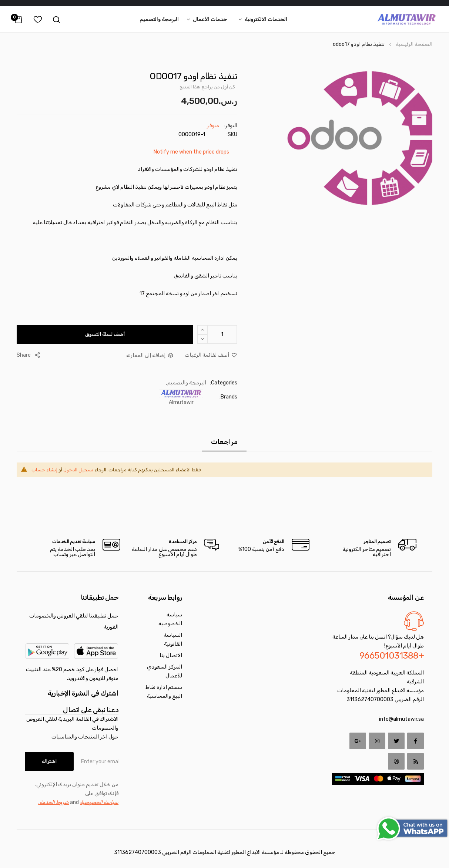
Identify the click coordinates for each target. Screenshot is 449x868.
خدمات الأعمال (210, 19)
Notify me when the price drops (191, 152)
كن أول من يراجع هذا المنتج (207, 87)
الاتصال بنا (171, 655)
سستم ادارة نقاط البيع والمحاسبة (164, 692)
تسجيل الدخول (78, 470)
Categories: (224, 383)
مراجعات (224, 442)
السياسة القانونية (173, 640)
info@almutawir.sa (401, 719)
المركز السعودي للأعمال (165, 671)
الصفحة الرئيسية (414, 44)
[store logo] (406, 19)
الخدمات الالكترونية (266, 19)
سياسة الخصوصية (170, 619)
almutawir (181, 402)
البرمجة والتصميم (159, 19)
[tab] (224, 442)
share (24, 355)
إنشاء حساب (44, 470)
